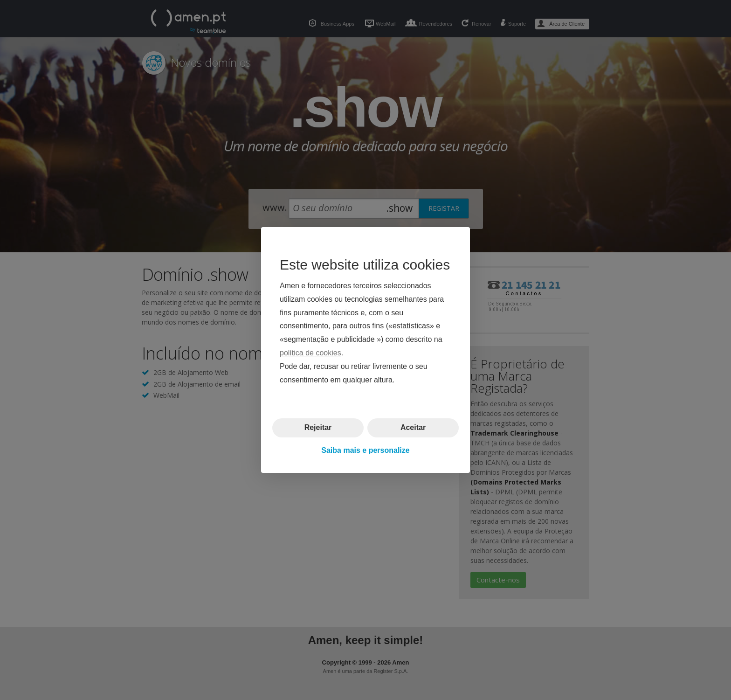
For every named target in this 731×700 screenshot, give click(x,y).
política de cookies (310, 353)
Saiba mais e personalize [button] (365, 450)
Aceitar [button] (413, 427)
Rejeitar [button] (318, 427)
